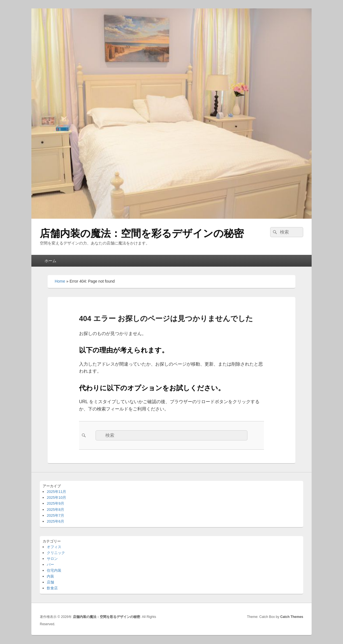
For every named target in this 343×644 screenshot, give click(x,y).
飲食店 (52, 588)
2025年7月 (55, 515)
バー (50, 565)
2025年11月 (56, 492)
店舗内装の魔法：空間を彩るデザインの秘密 (142, 233)
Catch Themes (292, 617)
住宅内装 (54, 570)
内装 (50, 576)
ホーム (50, 261)
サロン (52, 559)
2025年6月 (55, 521)
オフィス (54, 547)
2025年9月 (55, 503)
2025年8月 (55, 510)
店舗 (50, 582)
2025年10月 (56, 498)
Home (60, 281)
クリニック (56, 553)
